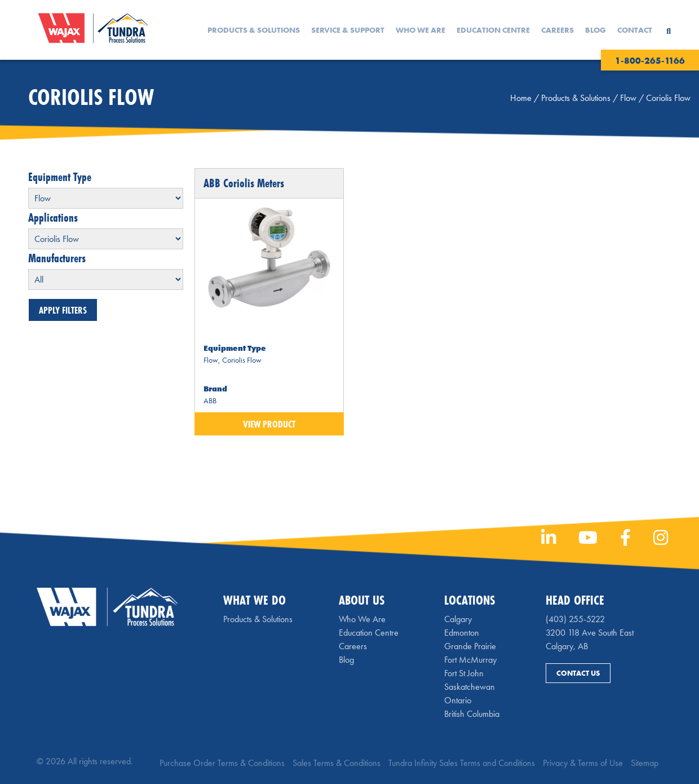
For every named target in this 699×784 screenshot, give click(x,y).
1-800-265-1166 (650, 61)
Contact (635, 30)
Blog (596, 30)
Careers (558, 30)
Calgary (458, 619)
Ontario (458, 700)
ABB (210, 400)
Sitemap (645, 763)
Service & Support (348, 30)
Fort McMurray (470, 660)
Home (521, 98)
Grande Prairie (470, 646)
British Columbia (472, 714)
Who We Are (421, 30)
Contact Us (578, 673)
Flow (628, 98)
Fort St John (464, 673)
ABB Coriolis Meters (244, 183)
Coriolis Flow (242, 360)
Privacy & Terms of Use (583, 763)
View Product (269, 424)
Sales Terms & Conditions (337, 763)
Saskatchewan (470, 687)
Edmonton (462, 633)
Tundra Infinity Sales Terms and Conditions (462, 763)
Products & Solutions (254, 30)
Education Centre (493, 30)
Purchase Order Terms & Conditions (222, 763)
